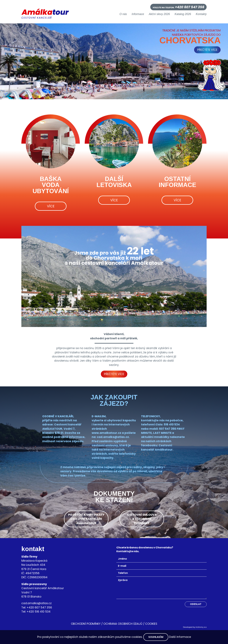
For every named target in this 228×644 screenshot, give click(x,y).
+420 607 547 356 (190, 7)
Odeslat (196, 604)
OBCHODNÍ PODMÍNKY (86, 624)
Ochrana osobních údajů (123, 624)
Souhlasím (156, 637)
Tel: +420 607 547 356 (37, 607)
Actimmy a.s (201, 627)
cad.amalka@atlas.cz (36, 603)
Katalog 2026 (183, 14)
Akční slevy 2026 (159, 14)
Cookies (151, 624)
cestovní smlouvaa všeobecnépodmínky (142, 519)
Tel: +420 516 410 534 (36, 612)
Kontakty (201, 14)
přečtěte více (207, 50)
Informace (138, 14)
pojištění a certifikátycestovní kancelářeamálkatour (86, 519)
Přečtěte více (114, 374)
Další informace (180, 637)
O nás (123, 14)
